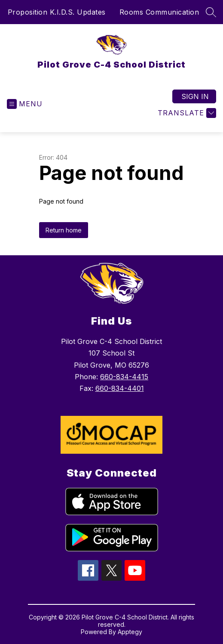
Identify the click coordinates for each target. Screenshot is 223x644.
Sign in (195, 96)
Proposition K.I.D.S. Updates (57, 12)
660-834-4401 (120, 388)
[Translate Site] (186, 113)
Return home (64, 230)
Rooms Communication (159, 12)
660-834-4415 (124, 377)
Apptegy (130, 632)
